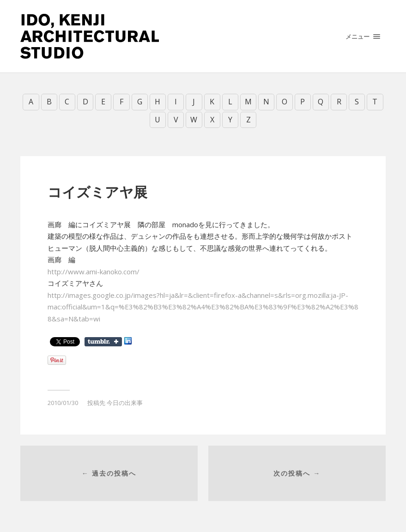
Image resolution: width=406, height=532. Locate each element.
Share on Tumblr (103, 341)
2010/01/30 (63, 402)
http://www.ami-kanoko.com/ (94, 271)
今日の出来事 (125, 402)
